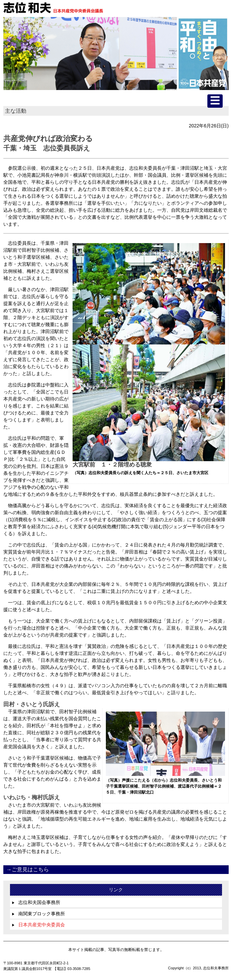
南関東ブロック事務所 (38, 914)
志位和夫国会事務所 (36, 902)
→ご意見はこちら (28, 869)
